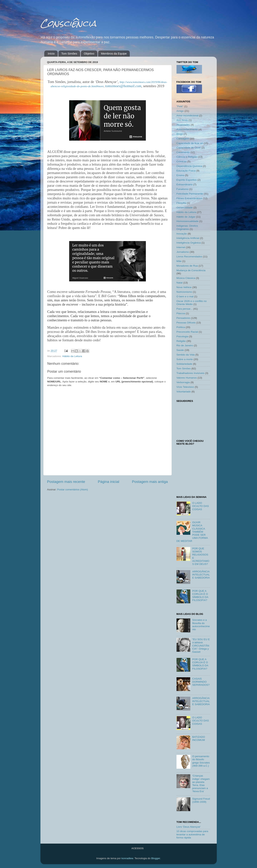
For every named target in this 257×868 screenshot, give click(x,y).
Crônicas (182, 161)
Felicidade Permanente (190, 194)
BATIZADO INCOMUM (199, 738)
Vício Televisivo (185, 387)
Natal (180, 283)
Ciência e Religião (187, 157)
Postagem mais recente (66, 482)
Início (51, 53)
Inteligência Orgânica (189, 243)
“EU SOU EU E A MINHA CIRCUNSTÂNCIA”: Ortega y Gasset (201, 646)
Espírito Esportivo (187, 180)
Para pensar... (185, 309)
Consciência (68, 23)
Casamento (183, 152)
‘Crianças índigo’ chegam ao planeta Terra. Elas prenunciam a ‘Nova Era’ (201, 783)
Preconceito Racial (187, 332)
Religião (181, 341)
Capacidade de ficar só (190, 143)
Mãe (179, 261)
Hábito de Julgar (186, 217)
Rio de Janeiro (185, 345)
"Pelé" (180, 106)
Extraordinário (185, 184)
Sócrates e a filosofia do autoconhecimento (201, 625)
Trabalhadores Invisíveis (190, 373)
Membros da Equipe (114, 53)
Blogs (180, 134)
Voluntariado (184, 392)
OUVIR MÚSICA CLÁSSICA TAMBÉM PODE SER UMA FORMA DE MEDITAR (192, 532)
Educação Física (186, 171)
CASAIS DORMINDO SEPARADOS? (201, 682)
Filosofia (181, 203)
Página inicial (109, 482)
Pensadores (183, 318)
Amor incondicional (187, 116)
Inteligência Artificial (188, 238)
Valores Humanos (187, 378)
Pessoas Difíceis (186, 323)
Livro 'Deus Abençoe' (189, 827)
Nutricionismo (184, 292)
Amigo (180, 111)
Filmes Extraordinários (189, 198)
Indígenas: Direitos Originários (187, 227)
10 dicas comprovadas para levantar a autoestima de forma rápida (192, 834)
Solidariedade (184, 364)
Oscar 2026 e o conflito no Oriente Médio (192, 303)
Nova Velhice (184, 287)
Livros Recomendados (189, 257)
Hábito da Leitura (72, 356)
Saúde (180, 350)
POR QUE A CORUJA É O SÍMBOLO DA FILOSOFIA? (200, 596)
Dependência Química (189, 166)
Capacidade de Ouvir (189, 148)
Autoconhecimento (187, 129)
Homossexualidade (188, 221)
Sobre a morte (185, 359)
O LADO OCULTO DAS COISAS (201, 506)
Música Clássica (186, 278)
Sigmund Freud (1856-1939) (201, 800)
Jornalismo (183, 252)
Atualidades (183, 125)
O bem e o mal (185, 296)
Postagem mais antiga (150, 482)
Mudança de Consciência (191, 270)
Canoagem (183, 139)
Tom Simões (69, 53)
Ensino (180, 175)
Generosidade (185, 208)
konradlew (127, 858)
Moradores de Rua (187, 266)
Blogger (156, 858)
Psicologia (182, 336)
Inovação (182, 234)
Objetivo (89, 53)
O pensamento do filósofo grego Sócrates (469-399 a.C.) (201, 761)
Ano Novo (182, 120)
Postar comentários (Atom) (73, 490)
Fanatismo (183, 189)
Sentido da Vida (186, 355)
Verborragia (183, 382)
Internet (181, 247)
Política (181, 327)
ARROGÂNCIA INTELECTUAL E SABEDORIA (201, 575)
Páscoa (181, 313)
